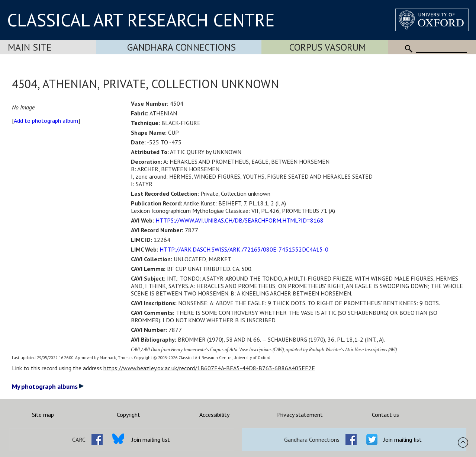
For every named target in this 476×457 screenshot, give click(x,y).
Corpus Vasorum (328, 47)
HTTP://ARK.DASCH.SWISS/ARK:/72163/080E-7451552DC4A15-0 (244, 249)
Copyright (128, 415)
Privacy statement (300, 415)
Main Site (30, 47)
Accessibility (214, 415)
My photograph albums (48, 386)
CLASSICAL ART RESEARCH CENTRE (141, 20)
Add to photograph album (46, 121)
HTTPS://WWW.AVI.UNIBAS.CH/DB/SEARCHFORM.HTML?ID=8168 (239, 220)
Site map (43, 415)
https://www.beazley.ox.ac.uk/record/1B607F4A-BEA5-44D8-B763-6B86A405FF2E (209, 368)
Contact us (385, 415)
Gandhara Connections (181, 47)
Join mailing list (151, 440)
